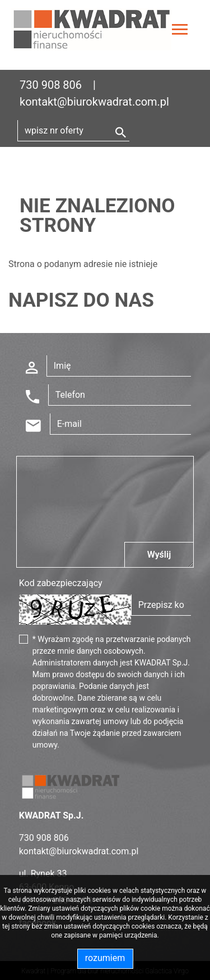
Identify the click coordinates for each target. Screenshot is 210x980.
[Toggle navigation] (180, 31)
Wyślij (159, 555)
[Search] (73, 131)
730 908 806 (51, 85)
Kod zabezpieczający (61, 583)
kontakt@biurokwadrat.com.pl (94, 102)
